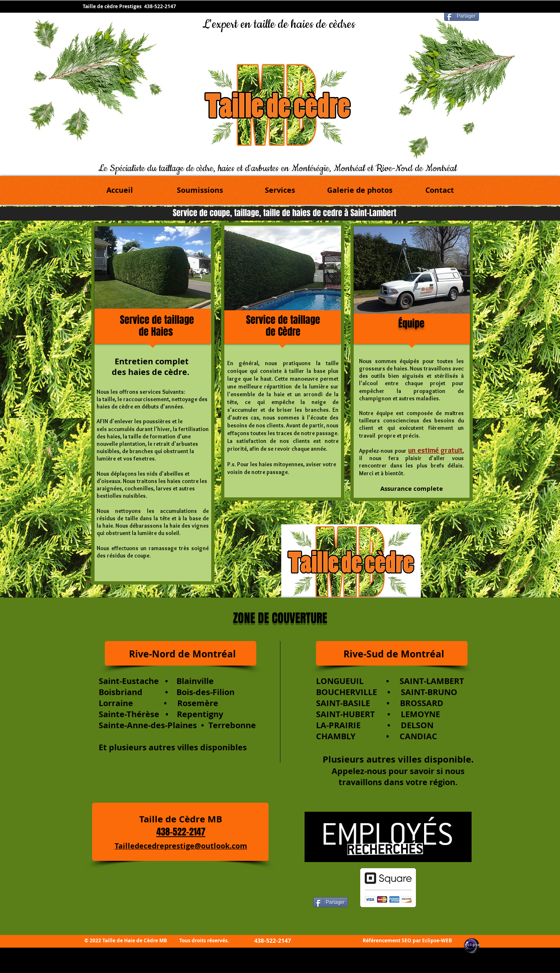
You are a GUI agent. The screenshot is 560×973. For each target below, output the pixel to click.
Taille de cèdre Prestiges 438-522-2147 (130, 6)
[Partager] (462, 16)
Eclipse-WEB (437, 940)
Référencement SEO (387, 940)
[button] (280, 190)
